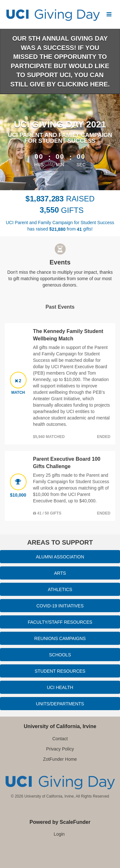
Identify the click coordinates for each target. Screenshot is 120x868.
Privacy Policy (60, 749)
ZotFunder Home (60, 759)
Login (59, 834)
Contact (60, 739)
